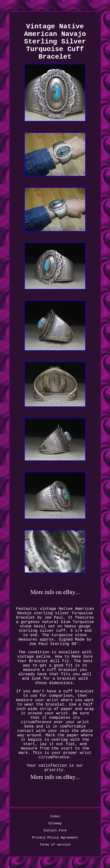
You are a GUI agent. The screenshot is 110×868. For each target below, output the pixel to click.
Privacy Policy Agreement (55, 838)
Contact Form (55, 831)
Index (55, 816)
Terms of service (55, 845)
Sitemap (55, 823)
